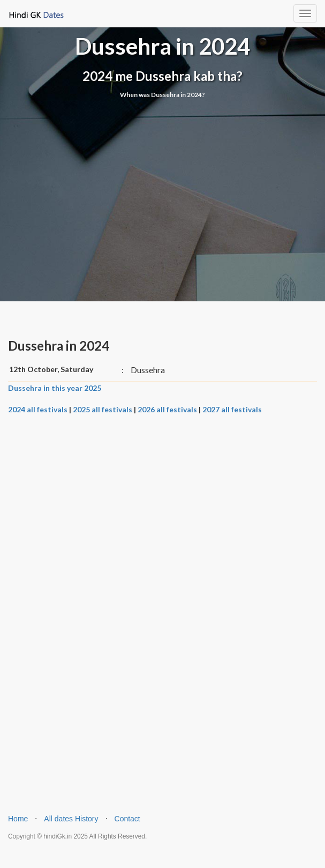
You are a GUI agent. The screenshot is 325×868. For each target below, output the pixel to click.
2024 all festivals (38, 409)
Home (18, 819)
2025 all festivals (103, 409)
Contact (127, 819)
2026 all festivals (167, 409)
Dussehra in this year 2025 (55, 388)
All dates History (71, 819)
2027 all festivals (232, 409)
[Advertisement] (162, 175)
